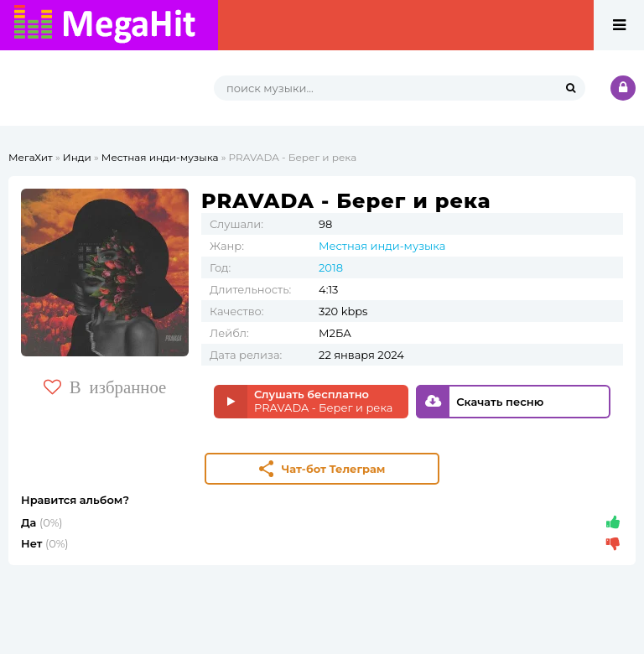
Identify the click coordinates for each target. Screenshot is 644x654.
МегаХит (31, 157)
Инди (77, 157)
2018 (331, 267)
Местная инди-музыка (160, 157)
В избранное (105, 387)
